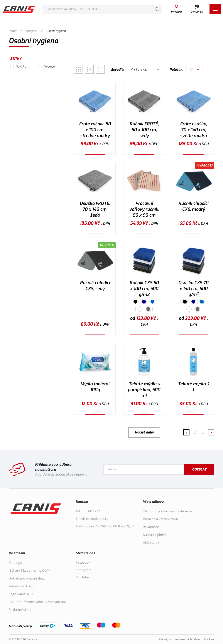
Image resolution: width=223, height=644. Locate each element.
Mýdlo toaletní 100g (95, 387)
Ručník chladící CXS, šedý (95, 286)
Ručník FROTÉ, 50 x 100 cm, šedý (144, 130)
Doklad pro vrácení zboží (27, 578)
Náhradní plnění (155, 535)
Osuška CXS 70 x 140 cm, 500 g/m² (193, 289)
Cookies (209, 639)
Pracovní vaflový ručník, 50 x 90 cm (144, 209)
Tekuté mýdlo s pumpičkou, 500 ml (144, 390)
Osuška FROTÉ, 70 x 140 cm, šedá (95, 209)
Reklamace (151, 527)
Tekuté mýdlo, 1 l (193, 387)
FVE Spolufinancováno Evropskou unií (37, 602)
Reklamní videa (20, 610)
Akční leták (151, 543)
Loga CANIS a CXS (22, 594)
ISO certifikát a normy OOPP (30, 571)
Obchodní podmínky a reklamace (167, 511)
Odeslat (199, 469)
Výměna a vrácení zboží (160, 519)
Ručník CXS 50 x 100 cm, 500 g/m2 (144, 289)
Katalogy (15, 563)
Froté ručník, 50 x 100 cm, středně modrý (95, 130)
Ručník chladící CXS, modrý (193, 206)
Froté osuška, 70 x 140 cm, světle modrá (193, 130)
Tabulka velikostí (21, 586)
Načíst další (144, 432)
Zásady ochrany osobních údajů (179, 639)
